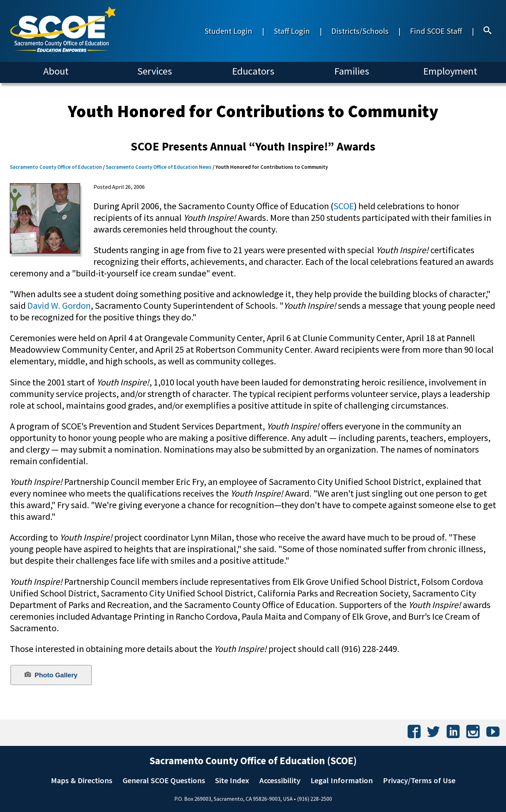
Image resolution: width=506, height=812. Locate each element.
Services (155, 71)
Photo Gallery (51, 675)
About (56, 71)
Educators (253, 71)
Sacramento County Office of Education (56, 167)
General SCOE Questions (164, 780)
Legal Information (342, 780)
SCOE (344, 206)
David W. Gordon (59, 305)
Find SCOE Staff (436, 31)
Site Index (232, 780)
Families (352, 71)
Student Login (228, 31)
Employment (450, 71)
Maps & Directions (82, 780)
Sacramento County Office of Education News (159, 167)
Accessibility (280, 780)
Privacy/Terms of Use (419, 780)
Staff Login (292, 31)
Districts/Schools (360, 31)
